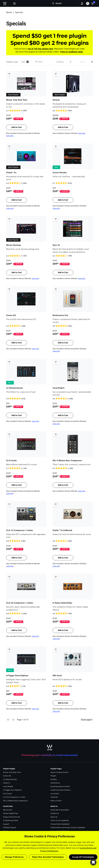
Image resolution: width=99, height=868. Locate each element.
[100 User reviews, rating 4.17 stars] (73, 256)
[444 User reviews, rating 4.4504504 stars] (26, 326)
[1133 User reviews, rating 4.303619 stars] (26, 256)
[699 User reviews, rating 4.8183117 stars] (73, 326)
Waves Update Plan (11, 813)
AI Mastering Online (11, 820)
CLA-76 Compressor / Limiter (20, 530)
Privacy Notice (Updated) (60, 824)
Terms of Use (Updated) (60, 820)
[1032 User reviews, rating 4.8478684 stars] (26, 614)
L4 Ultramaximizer (15, 388)
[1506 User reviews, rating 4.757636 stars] (73, 399)
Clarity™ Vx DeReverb (62, 530)
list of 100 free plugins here (41, 49)
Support (6, 824)
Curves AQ (11, 315)
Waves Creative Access (60, 772)
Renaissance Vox (60, 315)
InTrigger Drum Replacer (17, 676)
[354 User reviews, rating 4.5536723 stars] (73, 686)
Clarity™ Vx (11, 173)
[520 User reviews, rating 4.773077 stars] (73, 111)
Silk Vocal (57, 676)
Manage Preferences (14, 857)
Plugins (53, 776)
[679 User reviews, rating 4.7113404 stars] (73, 183)
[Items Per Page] (87, 720)
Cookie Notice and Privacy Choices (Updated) (68, 828)
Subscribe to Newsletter (60, 810)
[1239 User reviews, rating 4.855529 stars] (73, 468)
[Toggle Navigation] (14, 3)
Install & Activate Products (61, 790)
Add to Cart (17, 127)
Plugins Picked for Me (11, 817)
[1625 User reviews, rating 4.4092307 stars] (26, 183)
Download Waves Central (60, 786)
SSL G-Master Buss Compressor (67, 461)
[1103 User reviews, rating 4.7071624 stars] (26, 468)
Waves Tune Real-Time (17, 100)
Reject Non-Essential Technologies (48, 857)
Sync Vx (56, 245)
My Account (8, 810)
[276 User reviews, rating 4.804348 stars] (26, 399)
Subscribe (10, 136)
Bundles (54, 779)
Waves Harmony (14, 245)
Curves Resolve (60, 173)
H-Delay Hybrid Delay (62, 603)
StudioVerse (55, 783)
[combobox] (60, 62)
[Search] (84, 62)
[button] (93, 862)
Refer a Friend (56, 801)
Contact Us (55, 813)
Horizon (56, 100)
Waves (9, 12)
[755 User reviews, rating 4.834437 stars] (73, 614)
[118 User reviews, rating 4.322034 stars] (26, 686)
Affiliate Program (10, 828)
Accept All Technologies (83, 857)
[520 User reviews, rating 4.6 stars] (73, 541)
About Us (54, 817)
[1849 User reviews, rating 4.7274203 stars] (26, 111)
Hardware (54, 797)
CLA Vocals (11, 461)
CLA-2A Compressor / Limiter (20, 603)
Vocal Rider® (59, 388)
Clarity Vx (7, 783)
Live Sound (55, 794)
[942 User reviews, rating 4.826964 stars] (26, 541)
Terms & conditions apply (71, 52)
